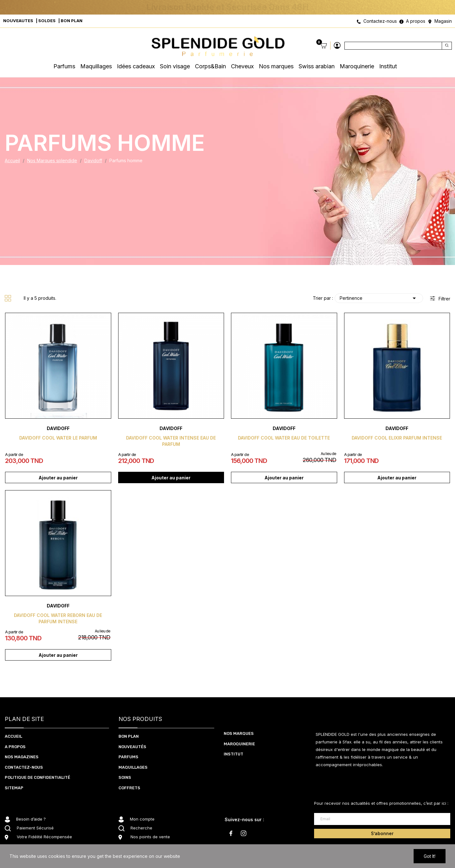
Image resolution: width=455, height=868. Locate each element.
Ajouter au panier (58, 478)
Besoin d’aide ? (31, 819)
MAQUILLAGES (133, 767)
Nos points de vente (150, 837)
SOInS (125, 777)
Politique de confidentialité (37, 777)
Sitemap (14, 788)
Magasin (443, 21)
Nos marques (239, 733)
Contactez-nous (380, 21)
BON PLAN (72, 21)
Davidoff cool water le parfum (58, 438)
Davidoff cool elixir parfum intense (397, 438)
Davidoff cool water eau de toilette (284, 438)
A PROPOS (15, 747)
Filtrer (444, 299)
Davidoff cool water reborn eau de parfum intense (58, 618)
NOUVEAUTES (18, 21)
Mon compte (142, 819)
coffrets (129, 788)
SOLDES (47, 21)
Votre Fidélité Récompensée (44, 837)
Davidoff (58, 428)
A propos (416, 21)
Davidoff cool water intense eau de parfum (171, 441)
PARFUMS (128, 757)
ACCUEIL (13, 736)
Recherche (141, 828)
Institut (234, 754)
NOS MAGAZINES (22, 757)
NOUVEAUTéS (132, 747)
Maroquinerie (239, 744)
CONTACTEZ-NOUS (24, 767)
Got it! (430, 856)
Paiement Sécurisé (35, 828)
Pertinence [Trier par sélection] (379, 298)
